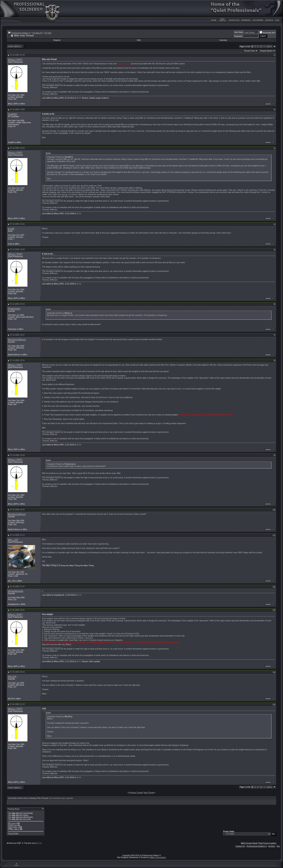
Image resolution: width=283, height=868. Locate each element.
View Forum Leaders (267, 843)
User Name (239, 32)
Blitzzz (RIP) (15, 60)
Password (238, 36)
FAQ (139, 40)
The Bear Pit (37, 33)
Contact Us (240, 846)
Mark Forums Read (249, 843)
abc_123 (13, 540)
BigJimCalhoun (17, 340)
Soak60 (12, 114)
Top (278, 846)
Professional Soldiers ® (21, 33)
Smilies (11, 825)
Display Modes (266, 51)
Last (269, 47)
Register (57, 40)
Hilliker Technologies (158, 857)
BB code (12, 823)
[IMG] (10, 827)
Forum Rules (13, 833)
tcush (11, 229)
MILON (12, 677)
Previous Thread (136, 793)
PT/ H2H (48, 33)
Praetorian (14, 309)
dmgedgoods (16, 591)
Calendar (223, 40)
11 (261, 47)
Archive (272, 846)
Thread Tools (249, 51)
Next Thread (149, 793)
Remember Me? (268, 33)
